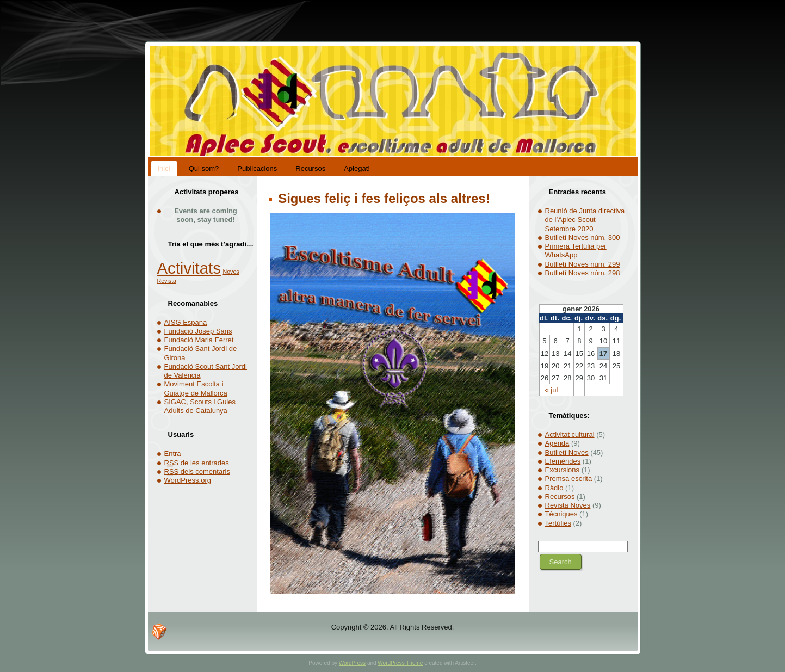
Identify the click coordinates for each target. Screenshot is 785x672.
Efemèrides (563, 461)
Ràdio (554, 488)
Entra (173, 454)
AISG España (186, 322)
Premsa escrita (569, 479)
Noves (231, 272)
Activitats (189, 268)
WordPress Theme (400, 663)
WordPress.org (188, 480)
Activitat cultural (570, 434)
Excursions (563, 470)
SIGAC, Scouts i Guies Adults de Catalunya (200, 406)
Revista (167, 281)
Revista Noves (568, 505)
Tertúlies (558, 523)
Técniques (561, 514)
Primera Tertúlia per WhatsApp (576, 251)
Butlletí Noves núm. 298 (583, 273)
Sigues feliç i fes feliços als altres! (382, 198)
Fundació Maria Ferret (199, 340)
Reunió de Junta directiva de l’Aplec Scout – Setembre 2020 (585, 220)
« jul (552, 390)
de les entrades (197, 463)
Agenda (557, 443)
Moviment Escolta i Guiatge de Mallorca (196, 388)
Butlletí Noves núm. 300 (583, 238)
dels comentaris (197, 471)
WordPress (352, 663)
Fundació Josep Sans (198, 331)
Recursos (560, 497)
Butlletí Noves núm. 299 (583, 264)
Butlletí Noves (567, 452)
